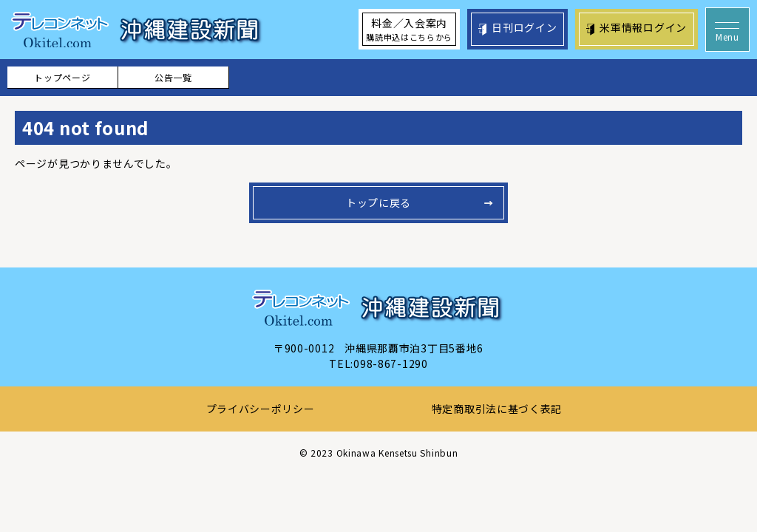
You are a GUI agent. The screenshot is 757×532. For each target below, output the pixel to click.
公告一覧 (173, 77)
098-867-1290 (390, 364)
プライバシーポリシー (261, 409)
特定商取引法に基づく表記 (497, 409)
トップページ (62, 77)
